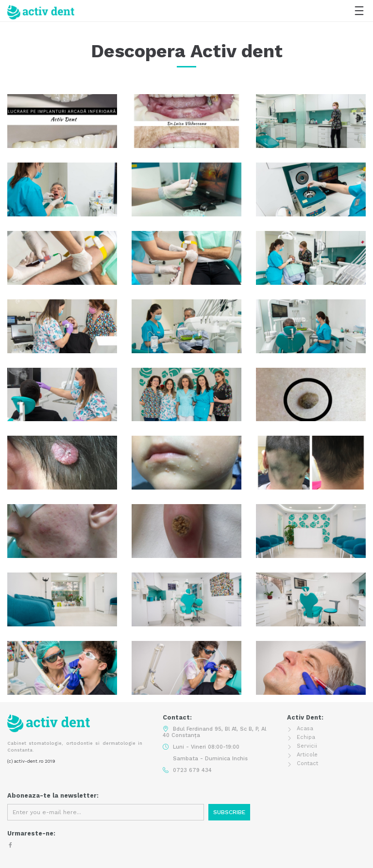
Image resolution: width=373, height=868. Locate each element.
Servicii (307, 746)
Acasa (305, 729)
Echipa (306, 737)
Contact (307, 763)
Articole (307, 755)
